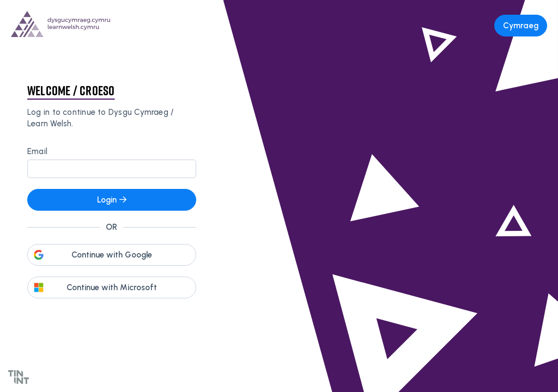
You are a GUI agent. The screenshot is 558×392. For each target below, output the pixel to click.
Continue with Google (112, 255)
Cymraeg (521, 26)
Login (112, 200)
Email (37, 151)
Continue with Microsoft (112, 287)
